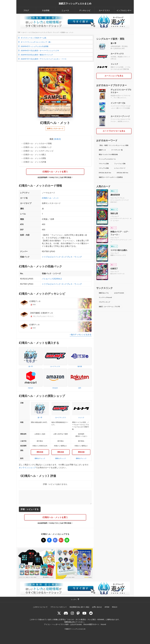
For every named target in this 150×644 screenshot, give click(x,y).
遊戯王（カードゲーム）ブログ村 (109, 307)
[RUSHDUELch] (84, 613)
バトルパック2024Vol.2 (52, 279)
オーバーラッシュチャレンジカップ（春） (35, 42)
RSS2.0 (115, 607)
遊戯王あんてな (104, 293)
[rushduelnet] (72, 613)
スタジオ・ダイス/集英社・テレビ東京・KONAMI (86, 619)
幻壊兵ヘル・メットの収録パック (38, 147)
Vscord (103, 624)
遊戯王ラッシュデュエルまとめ (75, 4)
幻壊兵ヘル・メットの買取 (35, 158)
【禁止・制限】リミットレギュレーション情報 (114, 145)
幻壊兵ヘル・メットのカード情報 (38, 143)
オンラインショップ (27, 468)
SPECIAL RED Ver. (123, 173)
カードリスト (104, 10)
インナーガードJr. (118, 103)
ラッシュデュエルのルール (107, 159)
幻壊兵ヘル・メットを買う (55, 172)
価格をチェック (40, 458)
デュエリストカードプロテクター (121, 91)
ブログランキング (104, 302)
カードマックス (117, 54)
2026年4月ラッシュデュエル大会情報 (33, 46)
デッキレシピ (85, 10)
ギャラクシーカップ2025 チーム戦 (32, 38)
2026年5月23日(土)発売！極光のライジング (36, 55)
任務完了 (114, 269)
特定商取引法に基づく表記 (79, 607)
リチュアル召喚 (104, 168)
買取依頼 (40, 452)
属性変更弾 (115, 195)
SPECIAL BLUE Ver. (105, 173)
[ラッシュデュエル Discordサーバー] (66, 613)
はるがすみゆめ (119, 293)
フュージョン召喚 (120, 164)
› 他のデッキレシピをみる (81, 334)
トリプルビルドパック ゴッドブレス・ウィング (62, 257)
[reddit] (91, 613)
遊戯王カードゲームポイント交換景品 (111, 177)
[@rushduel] (59, 613)
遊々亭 (113, 43)
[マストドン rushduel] (78, 613)
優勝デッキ (102, 150)
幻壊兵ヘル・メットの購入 (35, 155)
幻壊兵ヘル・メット (50, 198)
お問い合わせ (97, 607)
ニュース (65, 10)
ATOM (107, 607)
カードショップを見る (114, 76)
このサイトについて (40, 607)
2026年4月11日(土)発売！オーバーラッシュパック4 (38, 50)
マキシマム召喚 (104, 164)
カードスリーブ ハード (120, 116)
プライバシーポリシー (59, 607)
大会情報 (46, 10)
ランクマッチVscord (105, 297)
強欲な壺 (114, 213)
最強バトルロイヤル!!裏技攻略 (108, 154)
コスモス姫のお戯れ (119, 250)
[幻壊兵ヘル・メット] (43, 540)
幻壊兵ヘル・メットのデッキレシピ (39, 151)
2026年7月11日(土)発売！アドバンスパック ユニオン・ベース (42, 59)
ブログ (26, 10)
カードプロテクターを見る (114, 131)
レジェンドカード (120, 168)
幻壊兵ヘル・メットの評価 (35, 162)
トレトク (114, 64)
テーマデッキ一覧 (117, 150)
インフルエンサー (124, 10)
